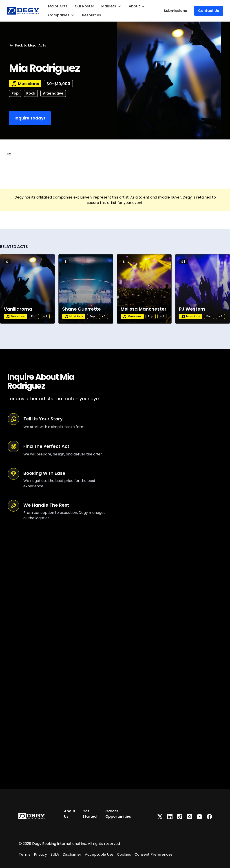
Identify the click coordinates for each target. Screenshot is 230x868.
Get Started (90, 814)
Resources (92, 15)
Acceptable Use (99, 854)
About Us (70, 814)
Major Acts (58, 6)
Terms (25, 854)
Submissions (175, 11)
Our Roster (84, 6)
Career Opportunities (118, 814)
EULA (55, 854)
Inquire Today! (30, 118)
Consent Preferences (154, 854)
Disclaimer (72, 854)
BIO (8, 154)
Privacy (40, 854)
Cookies (124, 854)
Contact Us (209, 11)
